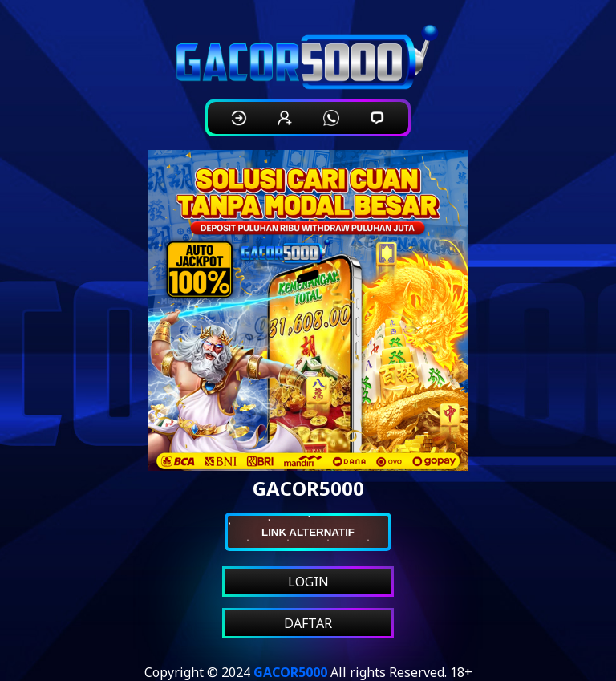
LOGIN (308, 582)
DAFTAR (308, 623)
